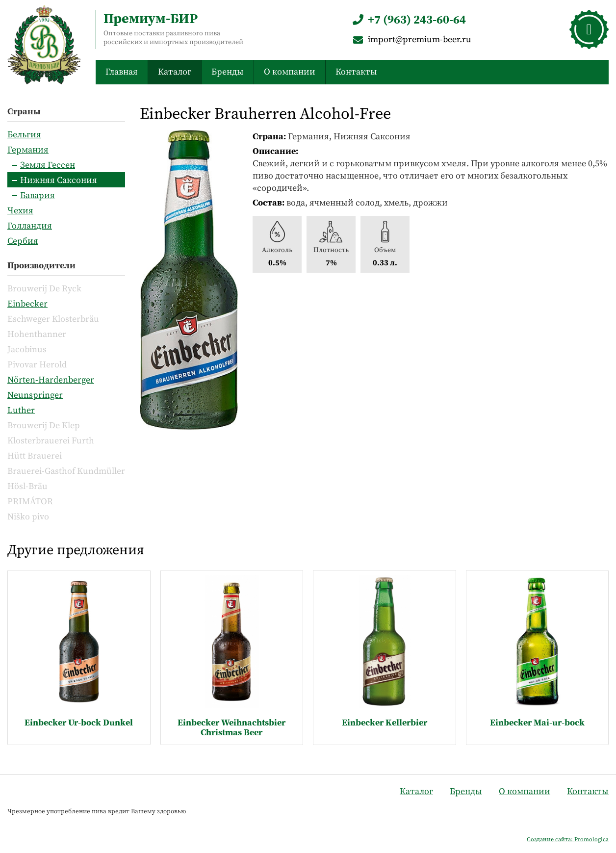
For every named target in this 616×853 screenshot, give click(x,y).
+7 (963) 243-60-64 (408, 19)
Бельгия (24, 134)
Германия (28, 149)
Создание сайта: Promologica (568, 839)
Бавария (38, 195)
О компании (290, 71)
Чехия (20, 210)
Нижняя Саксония (59, 180)
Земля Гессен (48, 165)
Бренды (228, 71)
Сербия (23, 241)
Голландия (30, 225)
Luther (21, 410)
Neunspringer (35, 395)
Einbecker (27, 303)
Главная (122, 71)
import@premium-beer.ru (411, 39)
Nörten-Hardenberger (51, 379)
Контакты (356, 71)
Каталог (175, 71)
